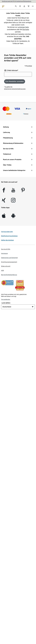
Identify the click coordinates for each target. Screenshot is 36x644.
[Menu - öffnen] (33, 6)
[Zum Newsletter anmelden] (15, 81)
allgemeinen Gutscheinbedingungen (15, 89)
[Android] (13, 217)
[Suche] (16, 6)
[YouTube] (13, 191)
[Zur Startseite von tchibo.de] (3, 6)
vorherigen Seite (23, 27)
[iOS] (4, 217)
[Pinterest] (23, 191)
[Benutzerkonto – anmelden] (24, 6)
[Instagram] (13, 201)
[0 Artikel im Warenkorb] (29, 6)
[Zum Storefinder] (20, 6)
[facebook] (4, 191)
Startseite (26, 29)
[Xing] (4, 201)
